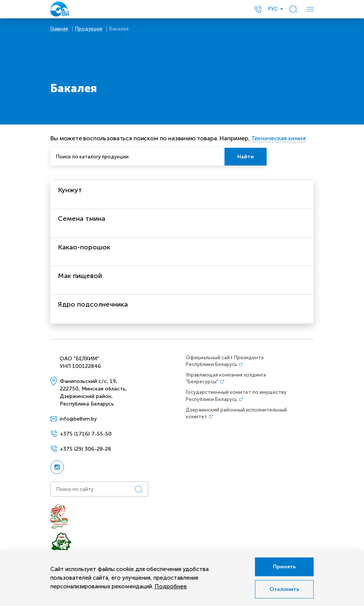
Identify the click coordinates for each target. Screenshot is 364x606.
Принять (284, 567)
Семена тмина (82, 219)
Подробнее (171, 586)
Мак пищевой (80, 276)
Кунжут (70, 190)
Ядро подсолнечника (93, 304)
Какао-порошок (84, 247)
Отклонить (284, 589)
